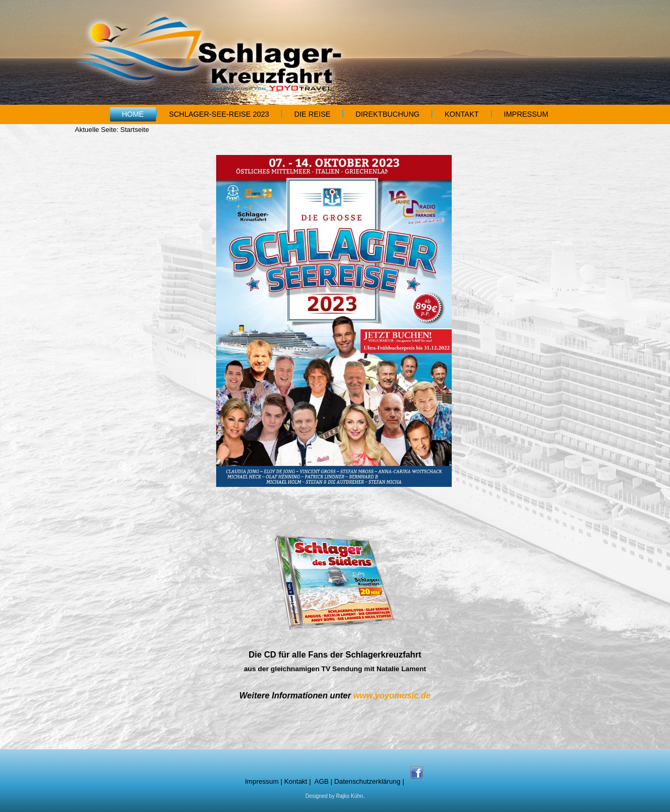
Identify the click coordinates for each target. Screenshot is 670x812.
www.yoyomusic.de (392, 696)
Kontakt (461, 114)
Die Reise (312, 114)
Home (133, 114)
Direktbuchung (387, 114)
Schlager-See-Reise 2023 (219, 114)
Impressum (526, 114)
